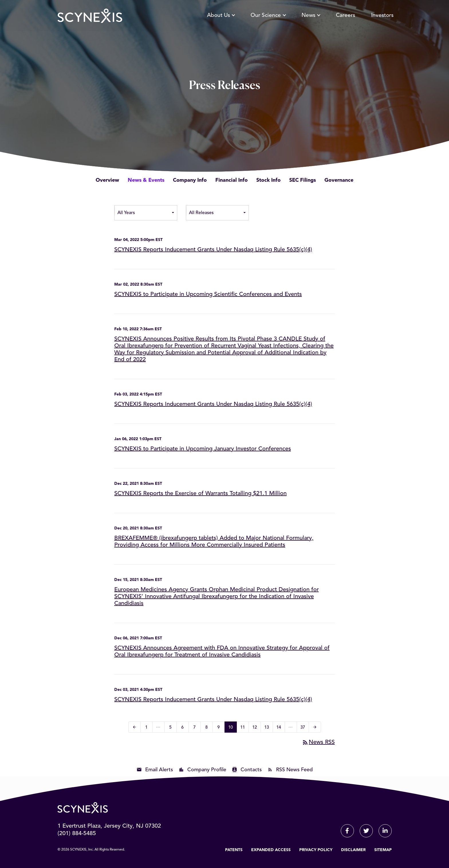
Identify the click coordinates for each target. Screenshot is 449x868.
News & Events (146, 180)
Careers (345, 18)
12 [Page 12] (256, 728)
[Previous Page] (134, 727)
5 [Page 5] (172, 728)
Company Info (190, 180)
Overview (107, 180)
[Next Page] (315, 727)
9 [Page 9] (220, 728)
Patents (234, 850)
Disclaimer (353, 850)
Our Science (268, 18)
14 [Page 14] (280, 728)
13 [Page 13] (268, 728)
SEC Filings (303, 180)
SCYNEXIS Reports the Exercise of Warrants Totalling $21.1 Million (200, 494)
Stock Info (268, 180)
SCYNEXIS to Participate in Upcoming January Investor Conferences (203, 449)
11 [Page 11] (244, 728)
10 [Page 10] (232, 728)
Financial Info (232, 180)
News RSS (318, 742)
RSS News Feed (294, 770)
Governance (339, 180)
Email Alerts (159, 770)
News (311, 18)
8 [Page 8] (208, 728)
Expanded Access (271, 850)
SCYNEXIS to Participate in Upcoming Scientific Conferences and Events (208, 294)
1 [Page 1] (148, 728)
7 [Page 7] (196, 728)
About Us (221, 18)
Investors (382, 18)
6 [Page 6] (184, 728)
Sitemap (383, 850)
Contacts (251, 770)
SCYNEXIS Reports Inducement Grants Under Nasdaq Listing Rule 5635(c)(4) (213, 250)
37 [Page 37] (305, 728)
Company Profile (207, 770)
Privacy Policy (316, 850)
